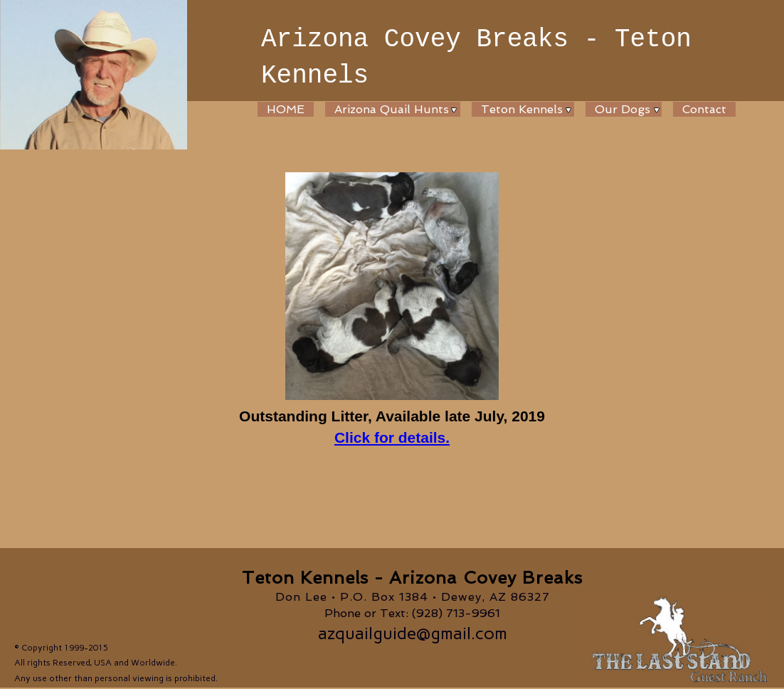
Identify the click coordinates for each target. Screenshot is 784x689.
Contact (704, 109)
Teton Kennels (522, 109)
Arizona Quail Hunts (392, 109)
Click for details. (392, 437)
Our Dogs (623, 109)
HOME (286, 109)
